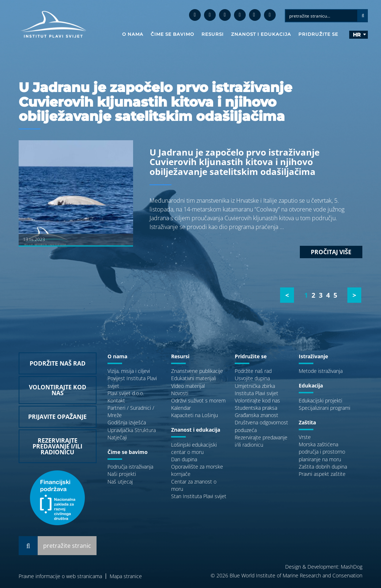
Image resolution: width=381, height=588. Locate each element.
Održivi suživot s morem (198, 400)
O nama (133, 34)
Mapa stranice (126, 576)
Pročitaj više (331, 252)
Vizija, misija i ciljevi (129, 371)
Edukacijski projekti (320, 400)
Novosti (180, 393)
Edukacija (311, 385)
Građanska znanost (256, 415)
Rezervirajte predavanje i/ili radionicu (261, 441)
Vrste (305, 437)
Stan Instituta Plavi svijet (199, 496)
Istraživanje (313, 356)
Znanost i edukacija (261, 34)
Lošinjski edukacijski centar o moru (194, 448)
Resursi (213, 34)
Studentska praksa (256, 408)
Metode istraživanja (321, 371)
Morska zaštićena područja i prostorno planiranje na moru (322, 452)
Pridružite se (318, 34)
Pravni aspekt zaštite (322, 474)
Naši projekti (122, 474)
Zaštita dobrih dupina (323, 467)
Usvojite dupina (252, 378)
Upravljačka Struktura (132, 430)
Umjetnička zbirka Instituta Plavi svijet (256, 390)
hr (357, 35)
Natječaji (117, 437)
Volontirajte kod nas (257, 400)
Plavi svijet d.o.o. (126, 393)
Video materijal (188, 386)
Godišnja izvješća (127, 422)
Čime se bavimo (172, 34)
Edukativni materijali (194, 378)
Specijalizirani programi (325, 408)
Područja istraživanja (130, 467)
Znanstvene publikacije (197, 371)
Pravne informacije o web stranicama (60, 576)
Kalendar (181, 408)
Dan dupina (184, 459)
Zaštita (307, 422)
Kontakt (116, 400)
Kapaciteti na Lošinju (195, 415)
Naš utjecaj (120, 482)
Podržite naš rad (253, 371)
